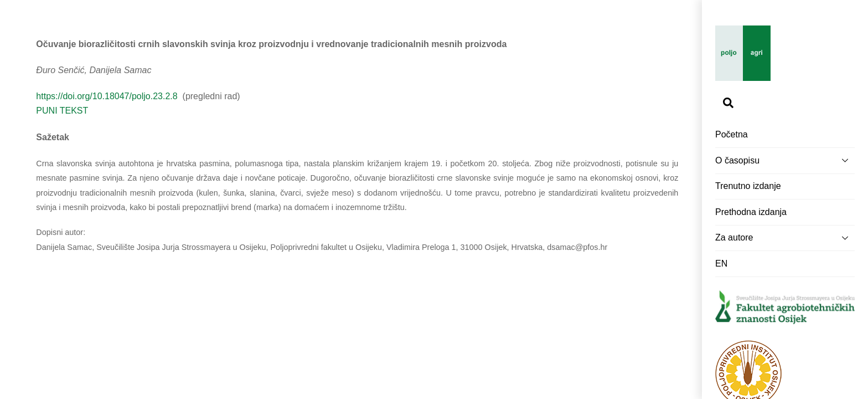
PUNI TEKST (62, 111)
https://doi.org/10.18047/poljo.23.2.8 (108, 96)
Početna (732, 134)
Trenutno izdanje (748, 186)
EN (721, 264)
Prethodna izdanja (751, 212)
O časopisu (785, 160)
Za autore (785, 238)
